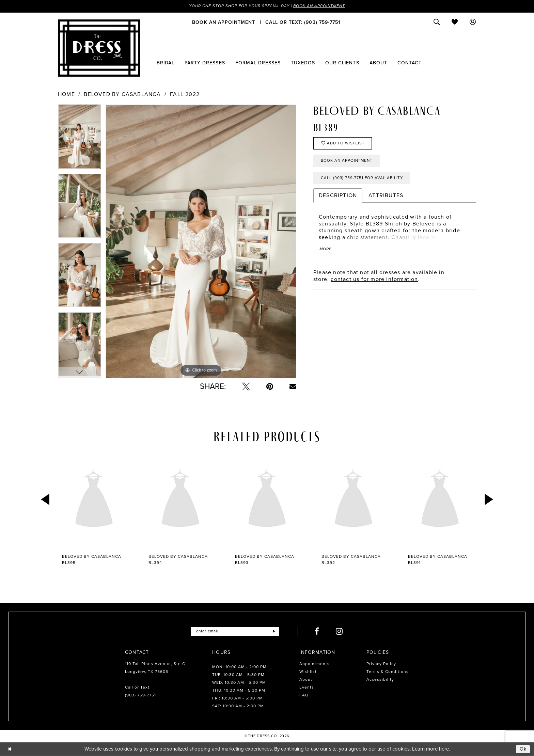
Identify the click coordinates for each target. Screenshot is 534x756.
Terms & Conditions (388, 672)
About (306, 680)
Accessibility (380, 680)
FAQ (304, 695)
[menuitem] (224, 22)
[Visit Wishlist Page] (455, 22)
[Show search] (437, 22)
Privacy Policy (381, 664)
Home (66, 94)
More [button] (326, 252)
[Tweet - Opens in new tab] (246, 387)
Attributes (386, 198)
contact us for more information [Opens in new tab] (374, 282)
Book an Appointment (321, 6)
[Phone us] (303, 22)
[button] (473, 22)
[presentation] (94, 500)
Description (338, 198)
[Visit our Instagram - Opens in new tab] (340, 632)
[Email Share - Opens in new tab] (293, 387)
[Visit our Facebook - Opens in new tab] (318, 632)
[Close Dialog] (10, 749)
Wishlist (308, 672)
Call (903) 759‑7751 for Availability (363, 180)
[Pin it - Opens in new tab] (270, 387)
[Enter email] (235, 632)
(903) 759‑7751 (140, 695)
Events (307, 688)
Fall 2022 (185, 94)
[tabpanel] (79, 139)
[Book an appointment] (224, 22)
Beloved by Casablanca (122, 94)
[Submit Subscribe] (275, 632)
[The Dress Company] (99, 48)
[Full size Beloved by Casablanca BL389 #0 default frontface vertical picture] (201, 242)
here (444, 749)
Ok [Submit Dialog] (523, 749)
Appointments (315, 664)
